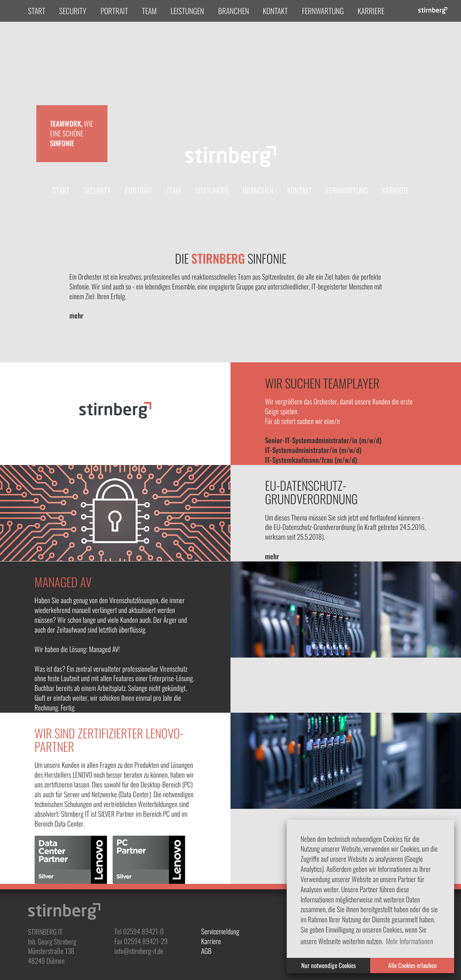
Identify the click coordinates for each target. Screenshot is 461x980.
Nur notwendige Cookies (329, 965)
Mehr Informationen (409, 941)
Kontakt (275, 11)
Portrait (114, 11)
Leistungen (187, 11)
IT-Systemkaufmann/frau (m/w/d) (311, 460)
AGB (206, 951)
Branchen (234, 11)
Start (37, 11)
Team (149, 11)
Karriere (371, 11)
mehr (76, 315)
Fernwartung (323, 11)
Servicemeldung (220, 931)
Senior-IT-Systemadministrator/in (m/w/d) (323, 440)
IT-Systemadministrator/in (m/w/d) (313, 450)
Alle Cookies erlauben (412, 965)
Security (73, 11)
